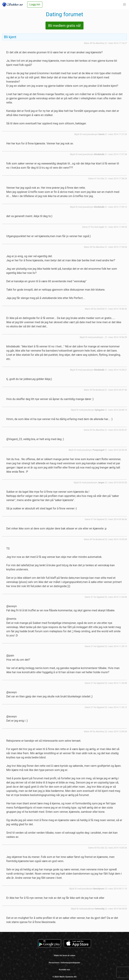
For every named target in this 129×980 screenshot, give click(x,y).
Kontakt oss (64, 970)
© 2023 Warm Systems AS (64, 977)
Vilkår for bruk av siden (64, 955)
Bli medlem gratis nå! (65, 26)
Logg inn (35, 4)
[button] (124, 5)
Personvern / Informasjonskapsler (64, 963)
